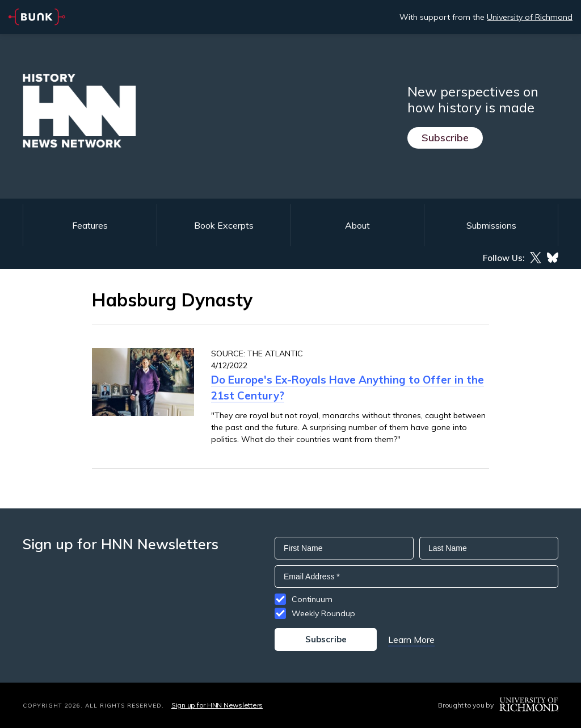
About (357, 225)
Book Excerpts (224, 225)
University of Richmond (530, 17)
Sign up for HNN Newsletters (217, 705)
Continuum (312, 599)
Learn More (411, 639)
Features (90, 225)
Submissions (491, 225)
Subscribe (445, 138)
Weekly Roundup (323, 613)
